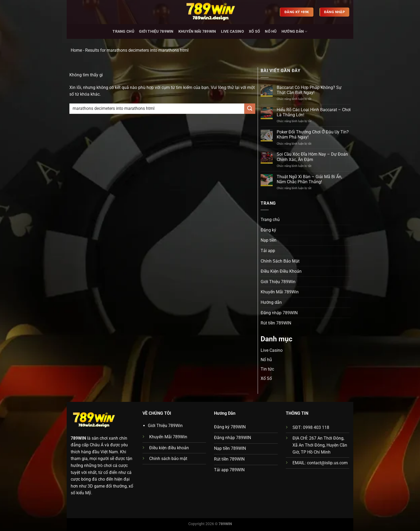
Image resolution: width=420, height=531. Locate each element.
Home (76, 50)
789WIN (78, 438)
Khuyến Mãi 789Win (197, 31)
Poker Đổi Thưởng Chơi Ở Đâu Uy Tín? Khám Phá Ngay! (313, 134)
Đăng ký (268, 230)
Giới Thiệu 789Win (156, 31)
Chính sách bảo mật (168, 459)
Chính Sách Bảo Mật (280, 261)
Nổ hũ (271, 31)
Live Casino (232, 31)
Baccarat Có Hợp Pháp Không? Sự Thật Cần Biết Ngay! (309, 90)
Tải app (268, 251)
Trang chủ (123, 31)
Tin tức (267, 369)
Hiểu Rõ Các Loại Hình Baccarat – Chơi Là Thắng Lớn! (314, 112)
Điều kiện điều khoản (169, 448)
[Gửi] (250, 109)
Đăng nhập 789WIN (279, 313)
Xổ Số (254, 31)
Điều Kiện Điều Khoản (281, 271)
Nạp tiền (269, 240)
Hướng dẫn (295, 31)
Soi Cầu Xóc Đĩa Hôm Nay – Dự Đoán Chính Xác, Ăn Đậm (312, 157)
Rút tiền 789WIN (276, 323)
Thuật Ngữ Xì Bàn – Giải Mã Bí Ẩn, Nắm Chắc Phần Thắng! (309, 179)
